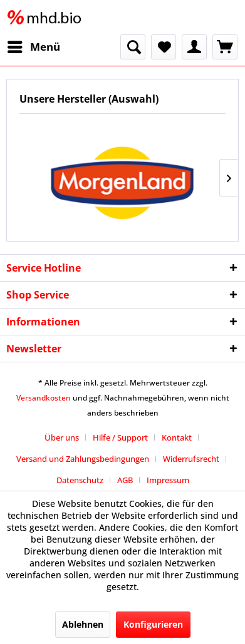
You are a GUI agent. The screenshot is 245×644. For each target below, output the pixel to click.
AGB (125, 480)
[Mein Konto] (194, 47)
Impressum (168, 480)
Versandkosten (44, 398)
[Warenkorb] (225, 47)
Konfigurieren (153, 624)
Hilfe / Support (120, 437)
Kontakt (177, 437)
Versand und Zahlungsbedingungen (83, 459)
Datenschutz (80, 480)
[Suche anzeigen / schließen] (133, 47)
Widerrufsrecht (191, 459)
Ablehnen (83, 624)
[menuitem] (33, 47)
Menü (34, 45)
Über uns (62, 437)
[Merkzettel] (164, 47)
